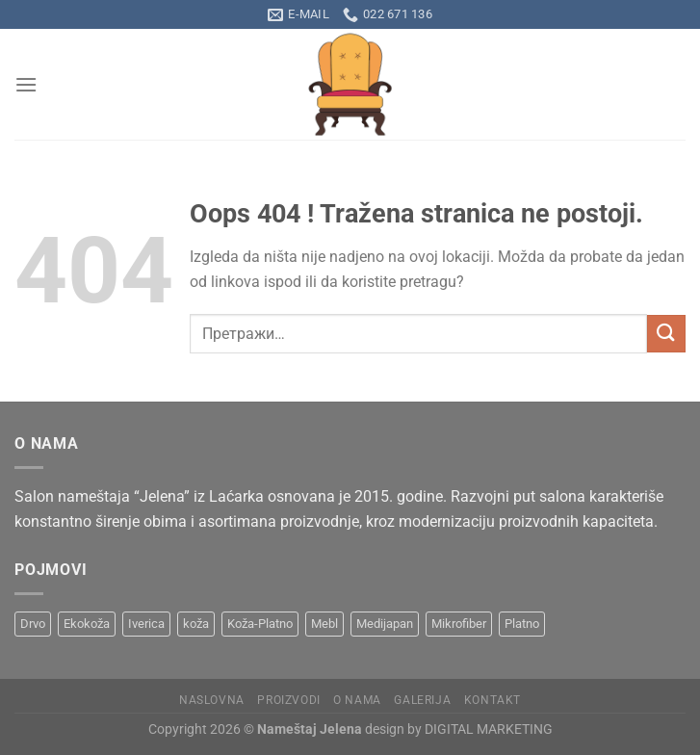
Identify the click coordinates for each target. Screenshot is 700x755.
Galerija (422, 700)
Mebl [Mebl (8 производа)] (324, 624)
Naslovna (212, 700)
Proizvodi (289, 700)
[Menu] (26, 84)
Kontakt (493, 700)
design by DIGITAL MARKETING (457, 729)
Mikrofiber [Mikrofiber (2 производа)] (459, 624)
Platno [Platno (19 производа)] (522, 624)
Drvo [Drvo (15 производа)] (33, 624)
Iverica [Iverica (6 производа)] (146, 624)
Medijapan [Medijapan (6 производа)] (385, 624)
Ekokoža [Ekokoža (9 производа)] (87, 624)
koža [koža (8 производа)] (196, 624)
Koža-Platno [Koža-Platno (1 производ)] (260, 624)
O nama (357, 700)
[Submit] (666, 334)
